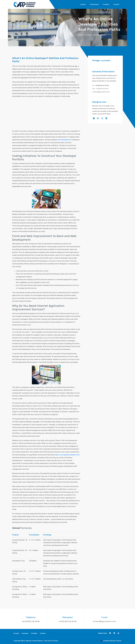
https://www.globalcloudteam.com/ (67, 455)
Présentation (94, 4)
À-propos (25, 633)
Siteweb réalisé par (111, 641)
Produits (106, 4)
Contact (116, 4)
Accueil (83, 4)
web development (64, 140)
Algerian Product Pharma (34, 641)
